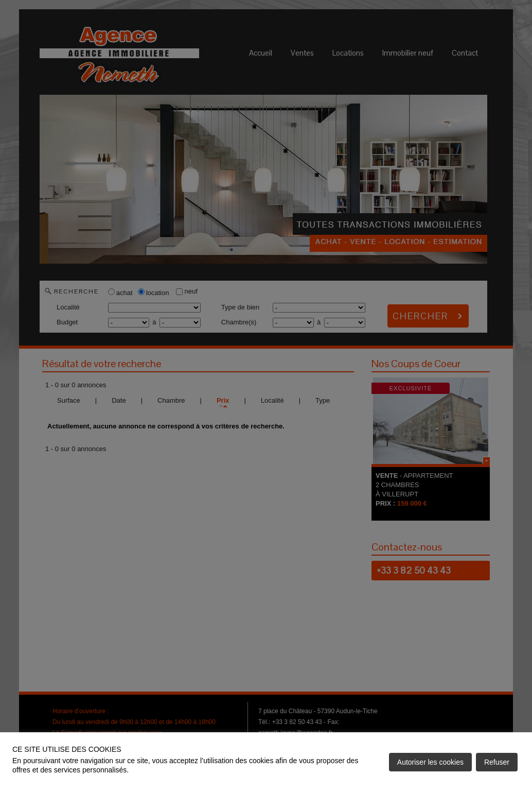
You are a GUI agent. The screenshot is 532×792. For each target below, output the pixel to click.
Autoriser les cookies (430, 762)
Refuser (497, 762)
